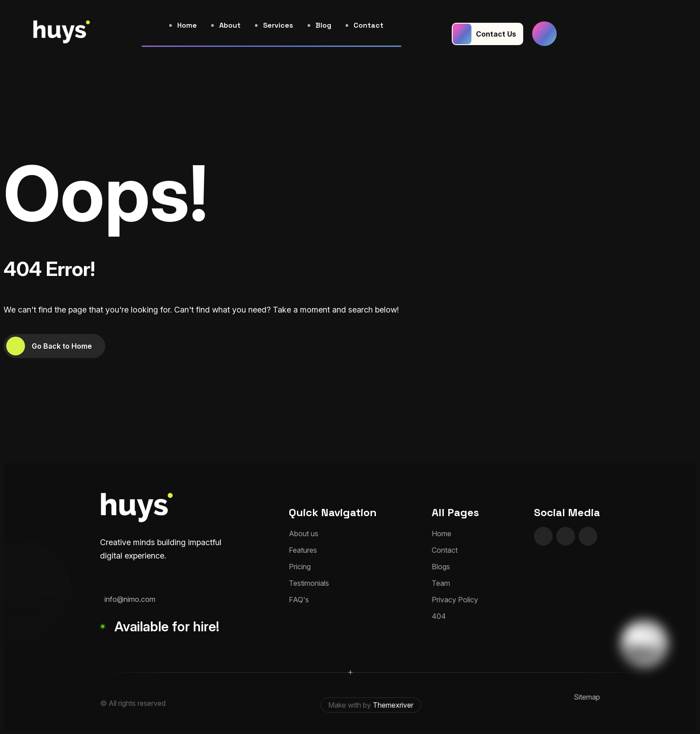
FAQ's (299, 600)
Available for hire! (167, 626)
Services (278, 25)
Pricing (300, 567)
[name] (544, 34)
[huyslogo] (62, 34)
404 (439, 616)
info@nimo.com (130, 599)
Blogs (441, 567)
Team (441, 583)
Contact (369, 25)
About (230, 25)
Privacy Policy (455, 600)
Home (187, 25)
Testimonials (309, 583)
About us (304, 534)
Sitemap (587, 697)
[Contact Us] (487, 34)
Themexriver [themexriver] (393, 705)
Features (303, 550)
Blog (323, 25)
